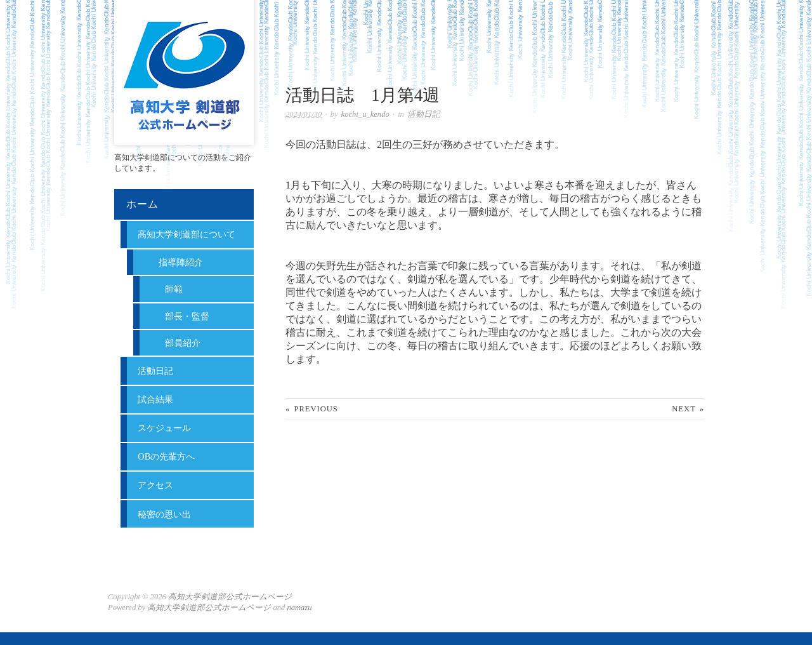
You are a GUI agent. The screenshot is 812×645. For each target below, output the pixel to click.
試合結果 (155, 399)
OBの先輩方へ (166, 456)
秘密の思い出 (164, 514)
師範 (174, 289)
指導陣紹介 (181, 262)
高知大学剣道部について (187, 234)
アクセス (155, 485)
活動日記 (424, 114)
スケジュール (164, 428)
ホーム (142, 204)
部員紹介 (183, 343)
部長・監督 (187, 316)
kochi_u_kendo (365, 114)
